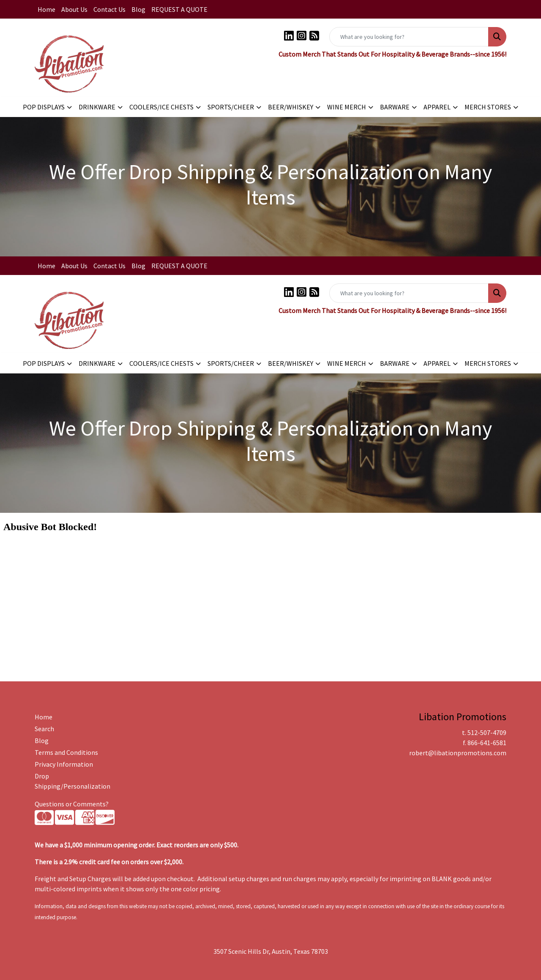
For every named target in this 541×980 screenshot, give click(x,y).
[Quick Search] (409, 37)
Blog (138, 9)
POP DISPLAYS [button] (44, 107)
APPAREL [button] (437, 107)
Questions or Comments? (72, 804)
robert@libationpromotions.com (458, 753)
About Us (74, 9)
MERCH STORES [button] (488, 107)
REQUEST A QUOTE (179, 9)
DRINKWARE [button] (97, 107)
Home (46, 9)
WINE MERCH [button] (347, 107)
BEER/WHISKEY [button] (291, 107)
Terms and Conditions (66, 752)
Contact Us (109, 9)
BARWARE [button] (395, 107)
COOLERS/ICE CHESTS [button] (161, 107)
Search (44, 729)
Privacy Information (64, 764)
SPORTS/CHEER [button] (231, 107)
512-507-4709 (487, 732)
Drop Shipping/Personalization (70, 781)
